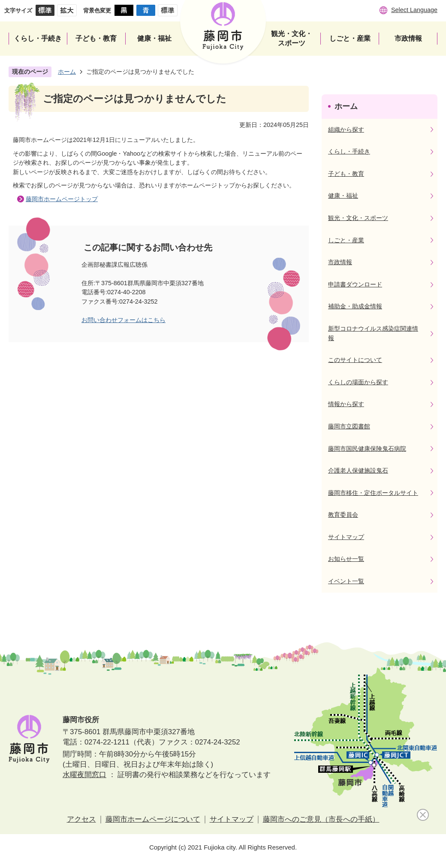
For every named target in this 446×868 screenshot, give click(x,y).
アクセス (81, 819)
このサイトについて (355, 360)
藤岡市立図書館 (349, 426)
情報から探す (346, 404)
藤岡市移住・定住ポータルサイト (373, 493)
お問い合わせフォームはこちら (124, 320)
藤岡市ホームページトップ (62, 199)
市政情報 (340, 262)
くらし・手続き (349, 151)
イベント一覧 (346, 581)
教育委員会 (343, 515)
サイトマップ (346, 537)
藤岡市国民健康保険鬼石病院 (367, 449)
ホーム (67, 72)
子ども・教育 (346, 174)
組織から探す (346, 130)
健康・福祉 (343, 196)
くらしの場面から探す (358, 382)
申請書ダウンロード (355, 284)
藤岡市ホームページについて (153, 819)
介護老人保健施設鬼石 (358, 470)
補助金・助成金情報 (355, 306)
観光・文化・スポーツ (358, 218)
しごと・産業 (346, 240)
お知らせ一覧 (346, 559)
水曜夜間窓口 (84, 775)
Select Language (414, 10)
